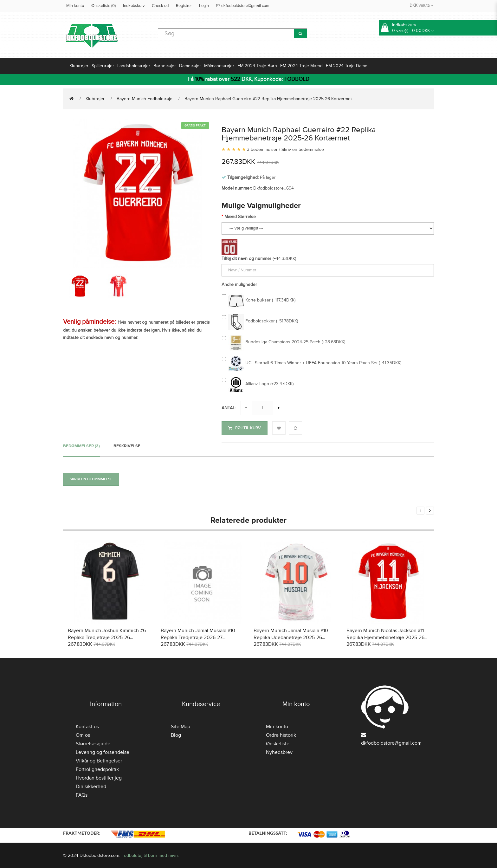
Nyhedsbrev (279, 752)
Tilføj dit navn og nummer (246, 259)
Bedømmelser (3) (81, 445)
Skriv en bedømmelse (303, 149)
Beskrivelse (127, 445)
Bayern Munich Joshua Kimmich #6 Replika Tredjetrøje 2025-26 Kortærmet (107, 637)
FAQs (82, 794)
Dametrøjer (190, 66)
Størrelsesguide (93, 743)
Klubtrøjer (79, 66)
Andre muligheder (239, 285)
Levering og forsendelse (103, 752)
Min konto (75, 6)
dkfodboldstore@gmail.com (243, 6)
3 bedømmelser (262, 149)
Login (204, 6)
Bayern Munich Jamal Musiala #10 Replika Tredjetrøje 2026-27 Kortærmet (198, 637)
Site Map (181, 726)
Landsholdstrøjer (134, 66)
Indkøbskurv (134, 6)
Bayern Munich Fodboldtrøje (145, 99)
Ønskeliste (278, 743)
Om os (83, 735)
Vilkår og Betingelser (99, 760)
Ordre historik (281, 735)
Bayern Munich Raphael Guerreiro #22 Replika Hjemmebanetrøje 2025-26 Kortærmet (268, 99)
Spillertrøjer (103, 66)
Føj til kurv (245, 428)
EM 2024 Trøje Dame (347, 66)
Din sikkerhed (91, 786)
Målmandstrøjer (219, 66)
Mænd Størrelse (240, 217)
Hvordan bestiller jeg (99, 777)
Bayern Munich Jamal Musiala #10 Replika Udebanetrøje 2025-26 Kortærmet (291, 637)
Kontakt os (87, 726)
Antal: (229, 408)
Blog (176, 735)
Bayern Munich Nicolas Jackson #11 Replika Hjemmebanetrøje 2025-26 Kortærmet (385, 637)
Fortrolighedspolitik (97, 769)
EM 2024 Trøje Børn (257, 66)
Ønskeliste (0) (103, 6)
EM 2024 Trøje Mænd (301, 66)
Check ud (160, 6)
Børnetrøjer (165, 66)
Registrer (184, 6)
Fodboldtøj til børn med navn (150, 855)
